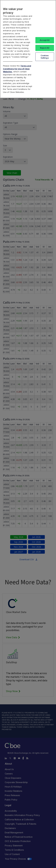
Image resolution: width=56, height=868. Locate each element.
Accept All (45, 40)
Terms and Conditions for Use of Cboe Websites (17, 69)
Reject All (45, 48)
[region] (28, 49)
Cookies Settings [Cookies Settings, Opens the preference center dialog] (45, 57)
